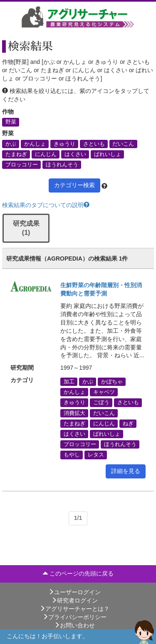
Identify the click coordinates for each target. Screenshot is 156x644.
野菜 (11, 122)
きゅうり (64, 144)
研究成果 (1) (26, 228)
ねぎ (128, 423)
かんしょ (35, 144)
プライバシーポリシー (74, 617)
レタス (96, 455)
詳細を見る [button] (126, 471)
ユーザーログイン (74, 592)
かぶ (11, 144)
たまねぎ (16, 154)
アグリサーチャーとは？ (74, 609)
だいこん (123, 144)
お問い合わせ (74, 625)
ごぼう (101, 402)
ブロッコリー (22, 164)
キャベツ (104, 392)
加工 (69, 381)
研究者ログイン (74, 600)
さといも (94, 144)
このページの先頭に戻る (78, 573)
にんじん (46, 154)
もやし (72, 455)
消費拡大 (74, 413)
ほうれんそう (62, 164)
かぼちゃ (112, 381)
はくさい (75, 154)
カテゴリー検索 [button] (74, 185)
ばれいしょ (108, 154)
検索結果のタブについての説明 (46, 205)
